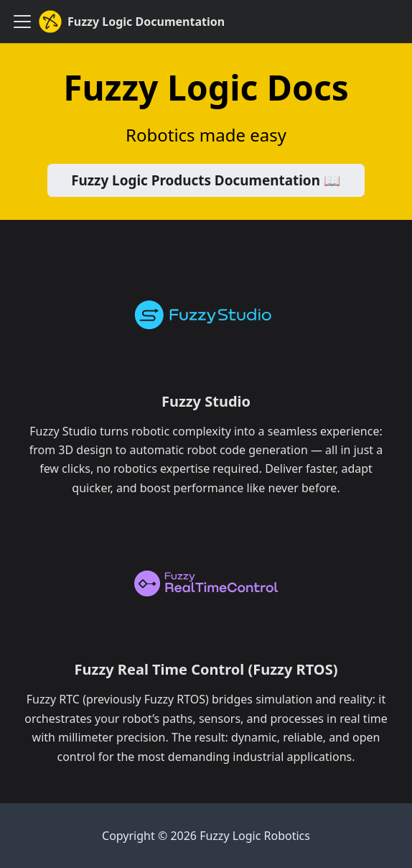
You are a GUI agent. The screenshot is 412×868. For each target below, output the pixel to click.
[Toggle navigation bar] (22, 22)
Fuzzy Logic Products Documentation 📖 (206, 180)
